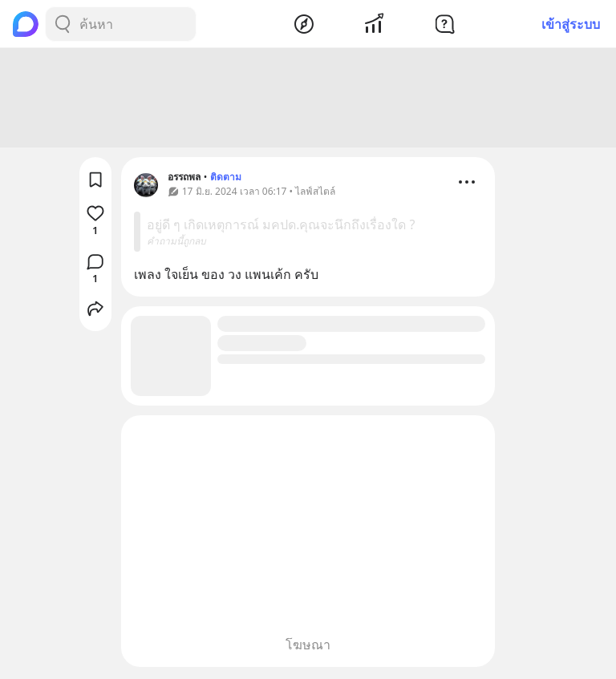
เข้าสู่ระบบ (571, 24)
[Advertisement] (308, 100)
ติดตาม (226, 179)
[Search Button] (63, 24)
